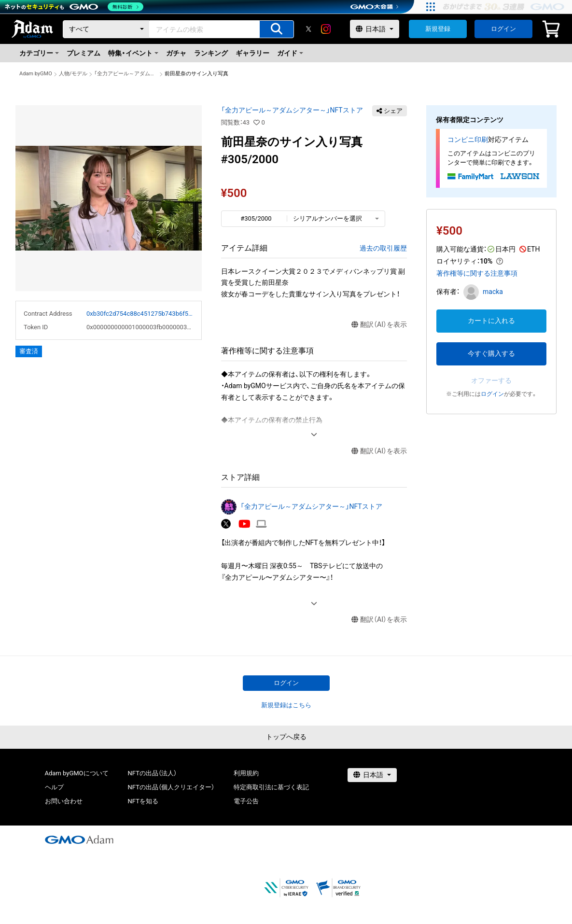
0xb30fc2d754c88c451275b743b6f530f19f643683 (140, 314)
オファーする (491, 380)
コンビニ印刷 (468, 140)
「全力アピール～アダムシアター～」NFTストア (126, 74)
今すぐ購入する (491, 353)
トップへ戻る (286, 737)
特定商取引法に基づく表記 (271, 787)
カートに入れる (491, 321)
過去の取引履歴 (383, 248)
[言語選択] (375, 29)
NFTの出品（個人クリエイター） (171, 787)
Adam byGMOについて (77, 773)
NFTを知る (143, 801)
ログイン (503, 29)
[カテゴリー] (106, 29)
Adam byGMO (36, 74)
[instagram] (326, 29)
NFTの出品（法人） (152, 773)
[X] (308, 29)
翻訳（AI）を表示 (379, 325)
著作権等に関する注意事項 (477, 273)
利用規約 (246, 773)
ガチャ (176, 53)
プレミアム (84, 53)
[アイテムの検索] (277, 29)
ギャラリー (252, 53)
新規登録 (438, 29)
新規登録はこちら (286, 705)
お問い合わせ (64, 801)
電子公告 (246, 801)
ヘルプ (54, 787)
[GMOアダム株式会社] (79, 840)
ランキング (211, 53)
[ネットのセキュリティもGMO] (74, 7)
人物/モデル (73, 74)
